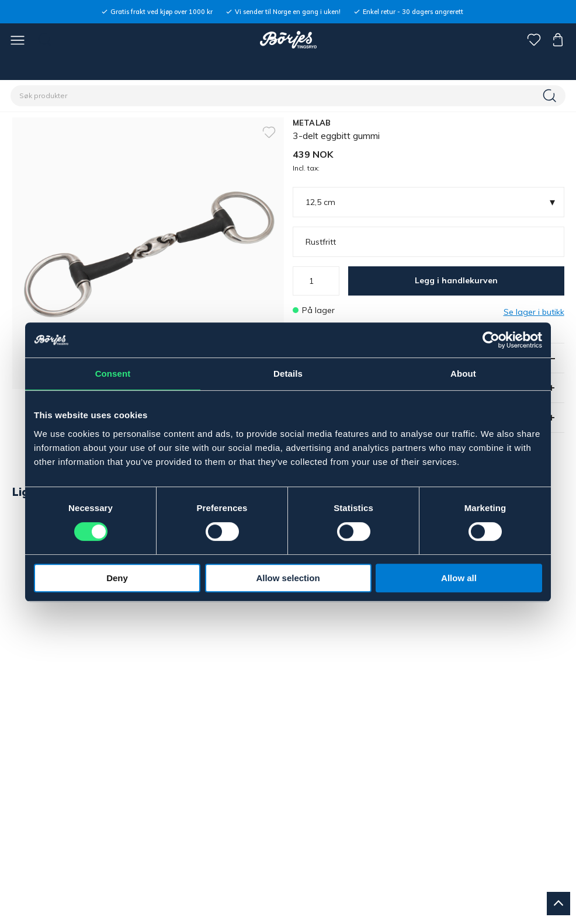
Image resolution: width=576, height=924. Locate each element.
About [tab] (463, 374)
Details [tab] (288, 374)
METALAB (312, 123)
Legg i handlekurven (456, 280)
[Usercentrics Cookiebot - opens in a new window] (491, 340)
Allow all (459, 578)
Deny (117, 578)
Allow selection (288, 578)
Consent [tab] (113, 374)
